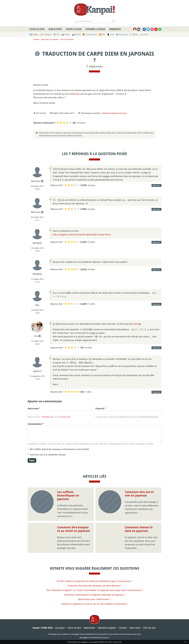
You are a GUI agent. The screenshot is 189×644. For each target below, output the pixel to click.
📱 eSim (111, 34)
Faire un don (74, 628)
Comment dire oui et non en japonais (139, 494)
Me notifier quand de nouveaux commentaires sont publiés (60, 449)
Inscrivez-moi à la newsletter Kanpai (48, 455)
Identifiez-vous (48, 417)
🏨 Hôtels (66, 34)
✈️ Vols (56, 34)
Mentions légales (107, 628)
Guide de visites (55, 29)
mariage (137, 324)
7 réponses (94, 66)
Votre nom (34, 409)
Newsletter (90, 628)
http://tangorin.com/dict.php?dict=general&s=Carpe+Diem (82, 234)
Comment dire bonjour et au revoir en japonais (74, 529)
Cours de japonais (67, 39)
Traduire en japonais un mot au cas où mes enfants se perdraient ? (94, 604)
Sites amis (135, 628)
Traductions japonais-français (114, 113)
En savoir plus (117, 642)
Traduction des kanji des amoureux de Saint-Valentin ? (95, 586)
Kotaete (36, 39)
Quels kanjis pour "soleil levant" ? (94, 599)
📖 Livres (144, 34)
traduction (75, 94)
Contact (123, 628)
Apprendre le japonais (95, 29)
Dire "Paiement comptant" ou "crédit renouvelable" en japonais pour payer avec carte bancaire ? (95, 590)
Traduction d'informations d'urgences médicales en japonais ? (94, 595)
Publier (32, 460)
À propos (60, 628)
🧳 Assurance (122, 34)
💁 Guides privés (90, 34)
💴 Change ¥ (46, 34)
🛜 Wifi (102, 34)
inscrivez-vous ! (65, 417)
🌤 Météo (134, 34)
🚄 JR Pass (76, 34)
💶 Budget (34, 34)
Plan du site (149, 628)
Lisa (36, 336)
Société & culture (74, 29)
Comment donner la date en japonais (139, 529)
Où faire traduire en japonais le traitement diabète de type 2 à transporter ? (94, 581)
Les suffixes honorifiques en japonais (68, 495)
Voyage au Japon (37, 29)
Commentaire (36, 424)
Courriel (101, 409)
